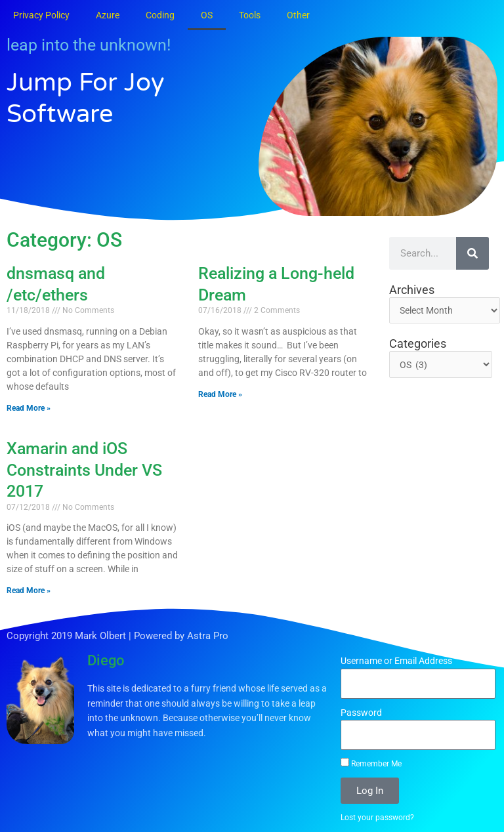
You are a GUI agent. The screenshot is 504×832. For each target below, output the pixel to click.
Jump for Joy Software (89, 98)
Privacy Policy (41, 15)
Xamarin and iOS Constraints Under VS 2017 (84, 470)
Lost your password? (377, 818)
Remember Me (371, 763)
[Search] (472, 253)
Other (298, 15)
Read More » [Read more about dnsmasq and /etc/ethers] (29, 408)
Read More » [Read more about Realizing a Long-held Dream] (220, 394)
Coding (160, 15)
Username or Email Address (396, 661)
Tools (250, 15)
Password (361, 713)
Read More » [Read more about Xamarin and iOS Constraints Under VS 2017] (29, 591)
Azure (108, 15)
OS (207, 15)
